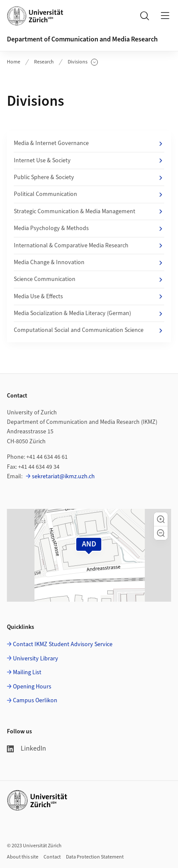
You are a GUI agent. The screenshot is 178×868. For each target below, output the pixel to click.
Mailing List (27, 672)
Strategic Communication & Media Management (89, 211)
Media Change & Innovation (89, 262)
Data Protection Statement (95, 857)
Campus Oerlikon (35, 701)
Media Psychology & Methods (89, 228)
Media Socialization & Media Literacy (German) (89, 313)
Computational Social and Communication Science (89, 330)
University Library (36, 659)
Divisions (83, 62)
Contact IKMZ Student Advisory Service (63, 644)
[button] (161, 519)
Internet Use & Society (89, 161)
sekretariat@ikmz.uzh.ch (63, 477)
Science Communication (89, 279)
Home (14, 62)
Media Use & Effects (89, 297)
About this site (23, 857)
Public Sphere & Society (89, 177)
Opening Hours (32, 687)
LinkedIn (27, 748)
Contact (52, 857)
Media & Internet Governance (89, 143)
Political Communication (89, 194)
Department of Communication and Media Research (82, 39)
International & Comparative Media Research (89, 246)
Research (44, 62)
